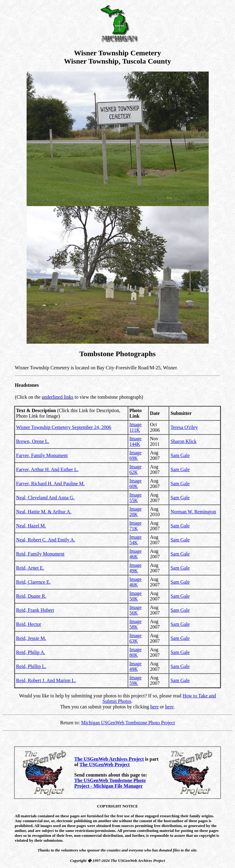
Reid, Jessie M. (31, 638)
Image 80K (136, 652)
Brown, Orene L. (33, 441)
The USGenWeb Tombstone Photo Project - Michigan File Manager (110, 783)
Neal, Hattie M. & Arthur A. (44, 512)
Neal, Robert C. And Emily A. (46, 540)
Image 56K (136, 610)
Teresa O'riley (184, 427)
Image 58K (136, 624)
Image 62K (136, 469)
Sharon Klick (183, 441)
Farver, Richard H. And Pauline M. (50, 484)
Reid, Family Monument (40, 554)
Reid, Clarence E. (34, 582)
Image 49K (136, 568)
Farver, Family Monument (42, 455)
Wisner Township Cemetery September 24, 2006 (64, 427)
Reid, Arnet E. (30, 568)
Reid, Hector (29, 624)
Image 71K (136, 526)
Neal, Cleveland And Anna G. (45, 498)
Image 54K (136, 540)
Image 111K (136, 427)
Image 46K (136, 554)
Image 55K (136, 498)
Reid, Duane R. (31, 596)
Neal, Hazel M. (31, 526)
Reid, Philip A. (31, 652)
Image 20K (136, 512)
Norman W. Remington (193, 512)
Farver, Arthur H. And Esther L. (47, 469)
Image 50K (136, 596)
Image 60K (136, 484)
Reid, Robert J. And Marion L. (46, 680)
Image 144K (136, 441)
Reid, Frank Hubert (35, 610)
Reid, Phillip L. (31, 666)
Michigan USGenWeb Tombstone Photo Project (128, 723)
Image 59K (136, 680)
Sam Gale (180, 455)
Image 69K (136, 455)
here (155, 707)
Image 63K (136, 638)
